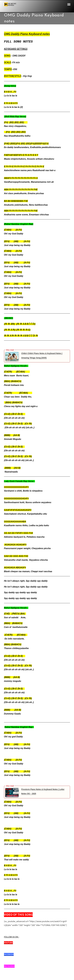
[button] (69, 4)
